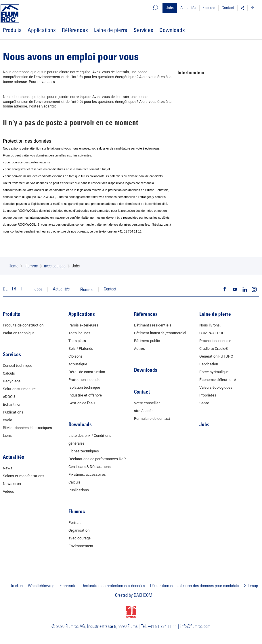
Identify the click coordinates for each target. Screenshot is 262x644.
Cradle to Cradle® (214, 348)
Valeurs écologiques (216, 387)
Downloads (172, 30)
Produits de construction (23, 325)
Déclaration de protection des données (113, 586)
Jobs (170, 8)
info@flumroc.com (195, 626)
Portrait (75, 522)
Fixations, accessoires (87, 474)
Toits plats (77, 341)
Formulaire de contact (152, 418)
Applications (42, 30)
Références (75, 30)
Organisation (79, 530)
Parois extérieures (83, 325)
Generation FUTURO (216, 356)
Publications (13, 412)
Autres (139, 348)
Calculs (9, 373)
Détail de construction (87, 372)
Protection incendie (84, 379)
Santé (204, 403)
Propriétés (208, 395)
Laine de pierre (111, 30)
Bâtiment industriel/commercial (160, 333)
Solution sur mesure (19, 389)
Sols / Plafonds (81, 348)
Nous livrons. (210, 325)
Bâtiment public (147, 341)
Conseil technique (18, 365)
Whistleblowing (41, 586)
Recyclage (12, 381)
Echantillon (12, 404)
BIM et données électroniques (27, 428)
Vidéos (8, 491)
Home (14, 266)
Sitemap (251, 586)
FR (253, 8)
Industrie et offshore (85, 395)
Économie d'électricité (218, 379)
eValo (7, 420)
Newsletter (12, 484)
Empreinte (68, 586)
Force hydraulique (214, 372)
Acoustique (78, 364)
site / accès (144, 411)
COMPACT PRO (212, 333)
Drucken (16, 586)
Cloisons (75, 356)
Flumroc (209, 8)
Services (143, 30)
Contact (228, 8)
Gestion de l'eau (82, 403)
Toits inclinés (79, 333)
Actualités (188, 8)
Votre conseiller (147, 403)
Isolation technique (19, 333)
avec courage (55, 266)
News (8, 468)
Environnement (81, 546)
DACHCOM (143, 595)
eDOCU (9, 396)
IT (22, 289)
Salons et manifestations (24, 476)
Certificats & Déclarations (90, 467)
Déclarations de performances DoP (97, 459)
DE (5, 289)
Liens (7, 435)
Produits (12, 30)
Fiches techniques (84, 451)
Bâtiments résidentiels (153, 325)
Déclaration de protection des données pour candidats (195, 586)
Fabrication (209, 364)
